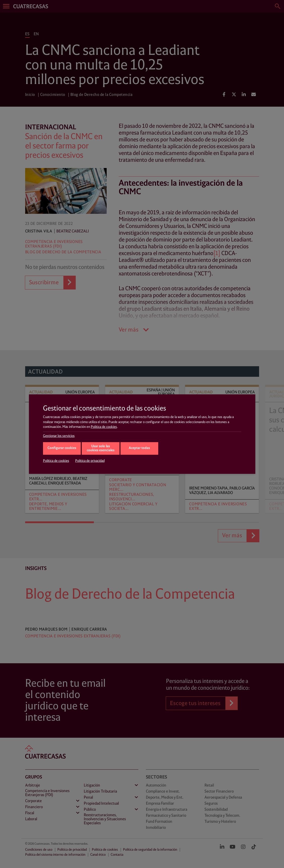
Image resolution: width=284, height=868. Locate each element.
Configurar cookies (62, 448)
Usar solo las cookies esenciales (101, 448)
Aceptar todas (139, 448)
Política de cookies (104, 427)
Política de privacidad (90, 461)
